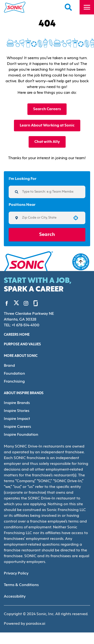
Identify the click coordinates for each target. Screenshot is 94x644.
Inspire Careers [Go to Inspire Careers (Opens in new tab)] (17, 425)
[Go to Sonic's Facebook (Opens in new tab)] (7, 303)
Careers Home (18, 335)
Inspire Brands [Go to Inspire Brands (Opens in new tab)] (16, 402)
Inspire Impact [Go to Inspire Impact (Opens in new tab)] (16, 417)
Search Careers (47, 109)
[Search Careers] (69, 7)
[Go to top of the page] (81, 262)
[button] (76, 218)
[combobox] (45, 218)
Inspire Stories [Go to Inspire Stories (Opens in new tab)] (16, 409)
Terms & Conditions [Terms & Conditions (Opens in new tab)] (21, 577)
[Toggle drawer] (87, 7)
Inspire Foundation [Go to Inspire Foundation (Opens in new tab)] (20, 432)
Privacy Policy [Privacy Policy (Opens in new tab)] (16, 565)
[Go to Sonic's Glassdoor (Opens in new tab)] (32, 303)
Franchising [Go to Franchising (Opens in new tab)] (14, 381)
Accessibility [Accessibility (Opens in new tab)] (14, 588)
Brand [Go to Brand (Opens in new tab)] (9, 365)
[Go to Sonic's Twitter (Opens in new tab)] (15, 303)
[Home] (15, 7)
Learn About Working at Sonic (47, 125)
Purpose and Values (23, 344)
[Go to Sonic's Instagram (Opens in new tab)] (22, 303)
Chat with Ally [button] (47, 142)
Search (47, 235)
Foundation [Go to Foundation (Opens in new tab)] (13, 373)
